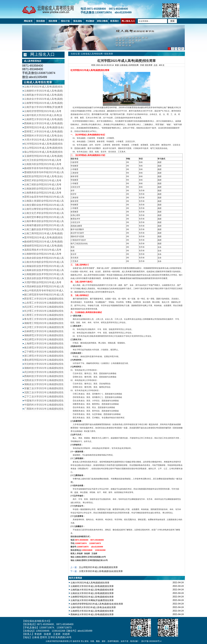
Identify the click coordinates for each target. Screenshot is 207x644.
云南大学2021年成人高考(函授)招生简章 (90, 583)
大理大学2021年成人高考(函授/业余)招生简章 (101, 571)
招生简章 (109, 54)
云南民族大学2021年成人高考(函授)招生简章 (92, 590)
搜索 (172, 21)
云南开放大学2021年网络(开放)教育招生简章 (92, 600)
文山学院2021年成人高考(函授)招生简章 (98, 567)
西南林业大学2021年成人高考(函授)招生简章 (92, 614)
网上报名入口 (42, 54)
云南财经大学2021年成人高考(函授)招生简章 (92, 586)
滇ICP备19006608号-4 (151, 641)
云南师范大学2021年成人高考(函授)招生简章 (92, 611)
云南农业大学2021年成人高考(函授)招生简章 (92, 593)
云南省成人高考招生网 (92, 54)
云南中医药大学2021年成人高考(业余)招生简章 (93, 607)
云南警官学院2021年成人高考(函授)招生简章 (92, 597)
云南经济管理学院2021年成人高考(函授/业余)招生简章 (97, 604)
